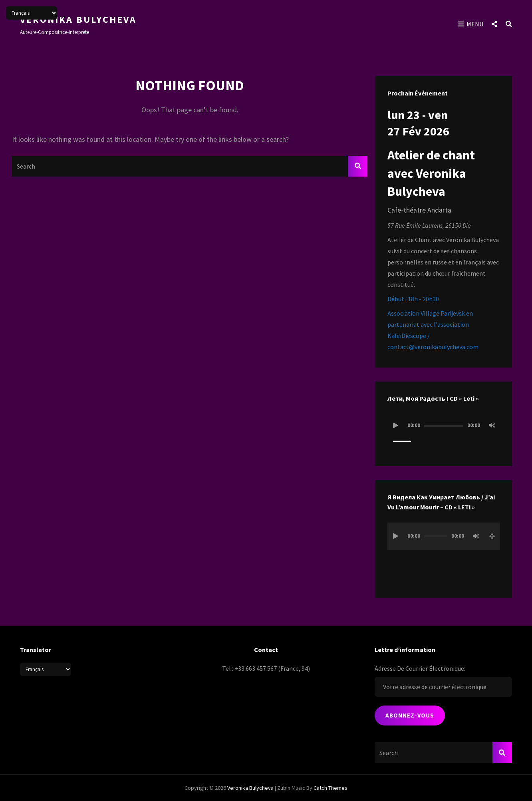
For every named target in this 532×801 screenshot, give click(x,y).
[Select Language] (46, 669)
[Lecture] (395, 425)
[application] (444, 433)
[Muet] (492, 425)
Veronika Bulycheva (78, 19)
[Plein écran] (492, 536)
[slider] (444, 426)
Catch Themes (331, 788)
